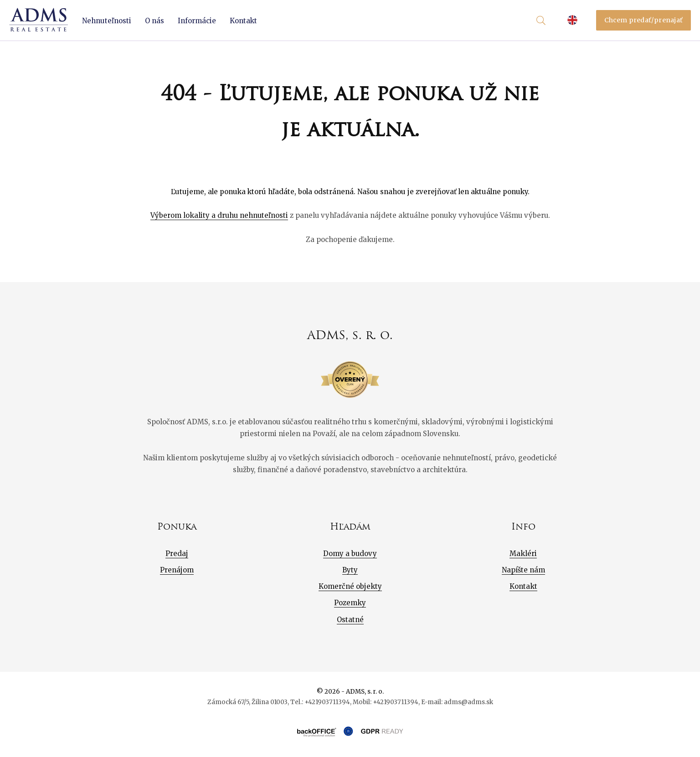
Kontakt (243, 21)
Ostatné (350, 620)
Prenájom (177, 570)
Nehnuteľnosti (107, 21)
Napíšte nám (523, 570)
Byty (350, 570)
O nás (154, 21)
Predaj (177, 554)
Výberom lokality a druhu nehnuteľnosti (219, 215)
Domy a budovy (350, 554)
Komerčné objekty (350, 586)
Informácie (197, 21)
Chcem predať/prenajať (644, 20)
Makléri (523, 554)
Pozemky (350, 603)
